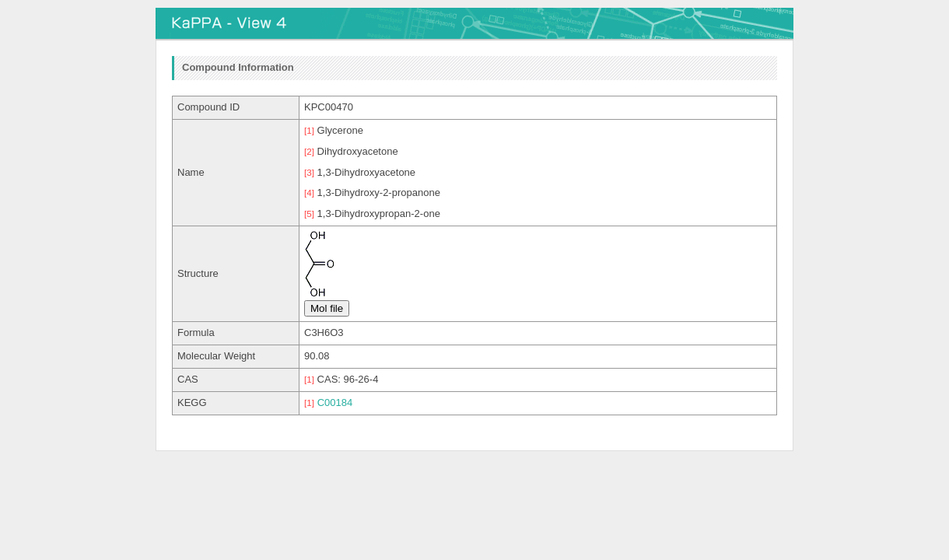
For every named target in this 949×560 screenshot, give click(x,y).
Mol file (327, 308)
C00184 (335, 402)
